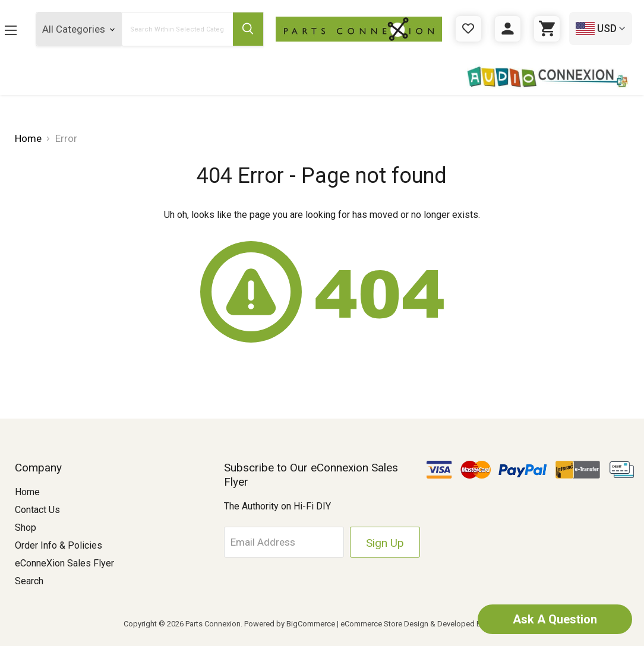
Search (29, 581)
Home (27, 492)
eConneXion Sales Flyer (64, 563)
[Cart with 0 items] (547, 29)
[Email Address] (284, 542)
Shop (26, 528)
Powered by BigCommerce (290, 624)
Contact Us (37, 510)
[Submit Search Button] (248, 29)
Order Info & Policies (59, 545)
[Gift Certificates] (468, 29)
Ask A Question (555, 619)
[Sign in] (508, 29)
